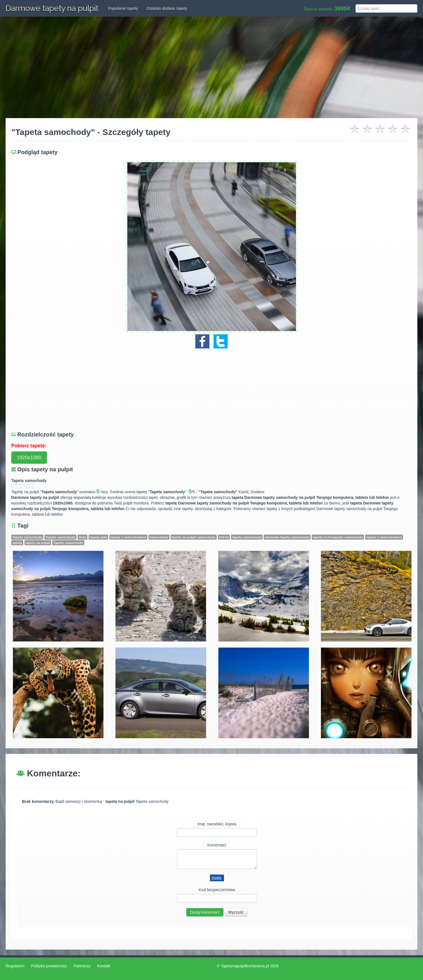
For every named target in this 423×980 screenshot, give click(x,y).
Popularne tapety (123, 8)
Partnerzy (82, 966)
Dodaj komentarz (205, 912)
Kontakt (104, 966)
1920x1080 (29, 458)
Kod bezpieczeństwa (217, 890)
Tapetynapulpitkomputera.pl (245, 966)
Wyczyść (236, 912)
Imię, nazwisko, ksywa (217, 824)
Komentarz (217, 845)
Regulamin (15, 966)
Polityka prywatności (49, 966)
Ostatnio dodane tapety (167, 8)
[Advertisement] (212, 67)
